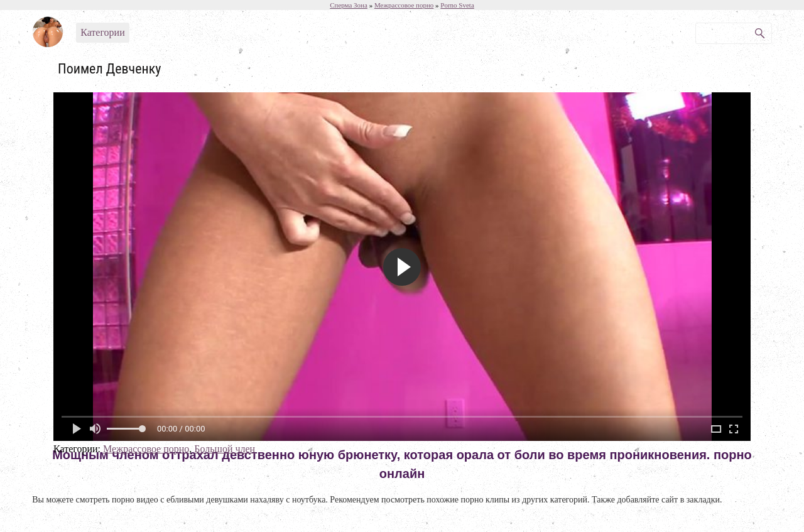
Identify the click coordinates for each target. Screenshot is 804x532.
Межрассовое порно (146, 449)
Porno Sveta (457, 5)
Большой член (225, 449)
